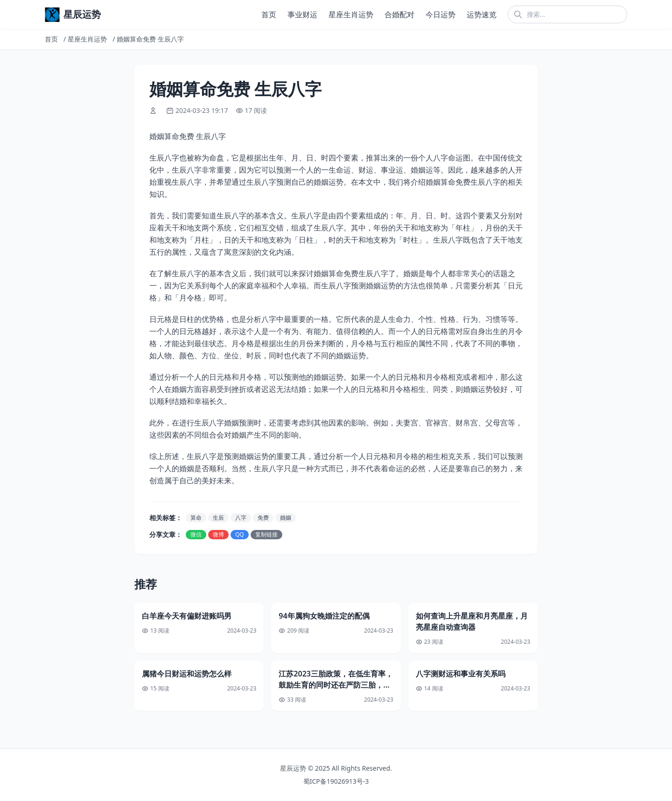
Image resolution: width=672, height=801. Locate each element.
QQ (240, 534)
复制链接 (266, 534)
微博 (218, 534)
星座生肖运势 (351, 14)
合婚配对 (399, 14)
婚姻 (286, 518)
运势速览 (482, 14)
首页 (269, 14)
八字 (241, 518)
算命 (196, 518)
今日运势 (441, 14)
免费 (263, 518)
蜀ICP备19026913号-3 (336, 781)
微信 (196, 534)
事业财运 (302, 14)
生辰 (218, 518)
